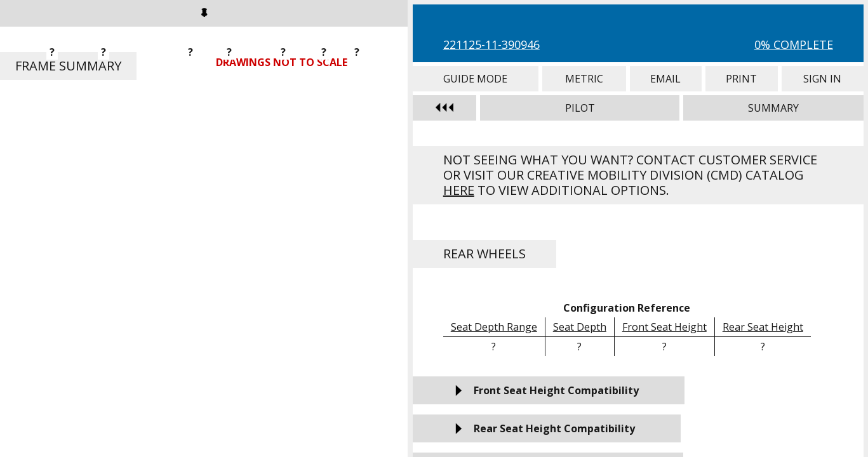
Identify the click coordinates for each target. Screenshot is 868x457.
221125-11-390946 (491, 44)
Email (666, 79)
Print (742, 79)
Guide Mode (476, 79)
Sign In (823, 79)
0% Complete (794, 44)
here (459, 190)
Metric (584, 79)
